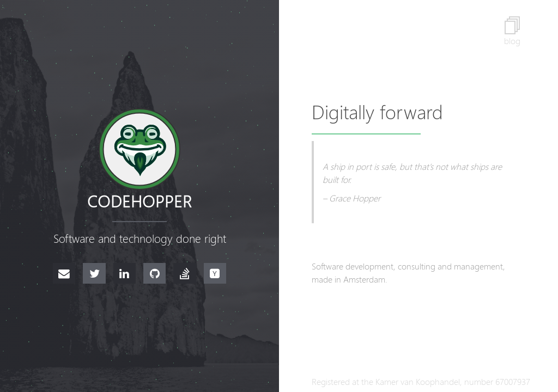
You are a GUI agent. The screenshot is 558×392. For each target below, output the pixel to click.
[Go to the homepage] (139, 149)
